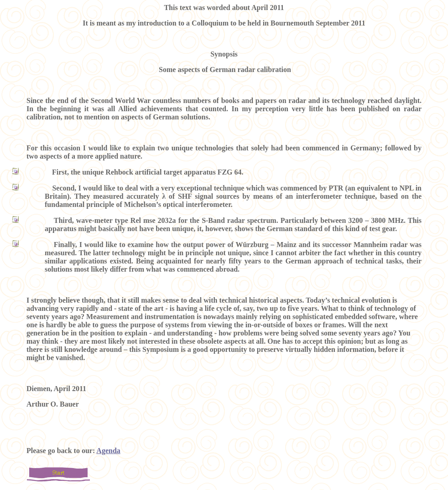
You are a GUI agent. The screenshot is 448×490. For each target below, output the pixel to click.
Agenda (108, 451)
